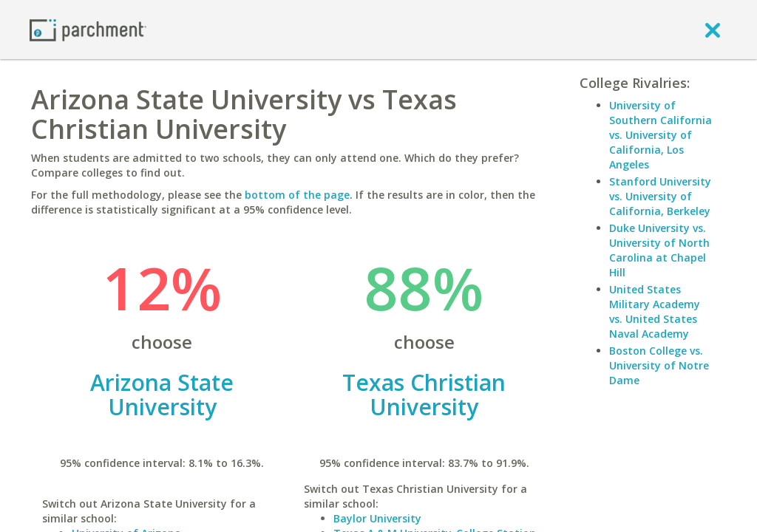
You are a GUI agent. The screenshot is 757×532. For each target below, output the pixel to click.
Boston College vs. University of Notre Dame (659, 365)
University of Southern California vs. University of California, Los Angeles (661, 135)
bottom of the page (297, 195)
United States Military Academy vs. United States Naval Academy (655, 311)
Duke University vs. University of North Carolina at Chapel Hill (659, 250)
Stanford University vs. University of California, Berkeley (660, 196)
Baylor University (377, 518)
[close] (713, 30)
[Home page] (88, 29)
